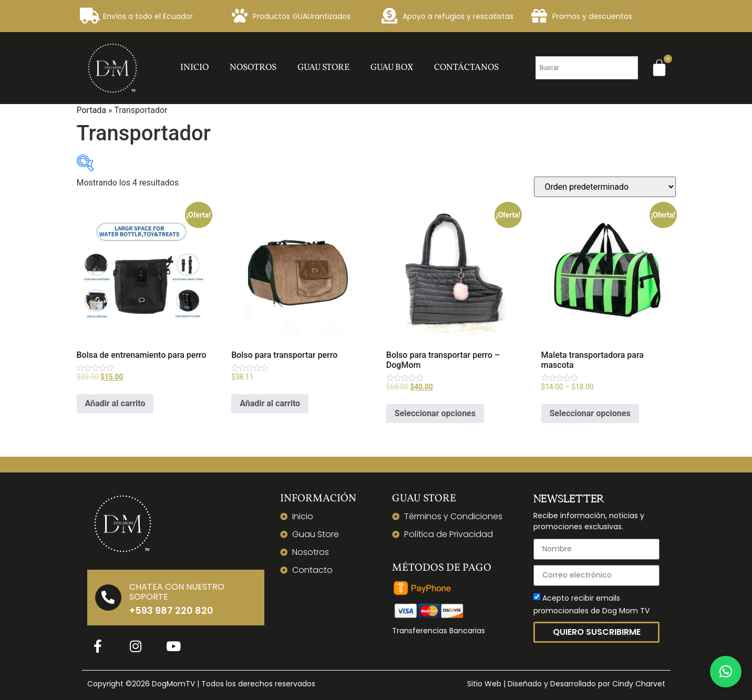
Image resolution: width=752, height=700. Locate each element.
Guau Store (323, 68)
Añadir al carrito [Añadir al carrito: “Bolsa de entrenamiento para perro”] (115, 403)
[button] (726, 672)
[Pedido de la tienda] (605, 187)
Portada (92, 110)
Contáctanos (466, 68)
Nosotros (253, 68)
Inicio (194, 68)
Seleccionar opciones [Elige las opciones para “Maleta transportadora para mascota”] (590, 413)
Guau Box (392, 68)
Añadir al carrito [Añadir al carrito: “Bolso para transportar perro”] (270, 403)
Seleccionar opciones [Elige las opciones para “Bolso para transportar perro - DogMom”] (435, 413)
